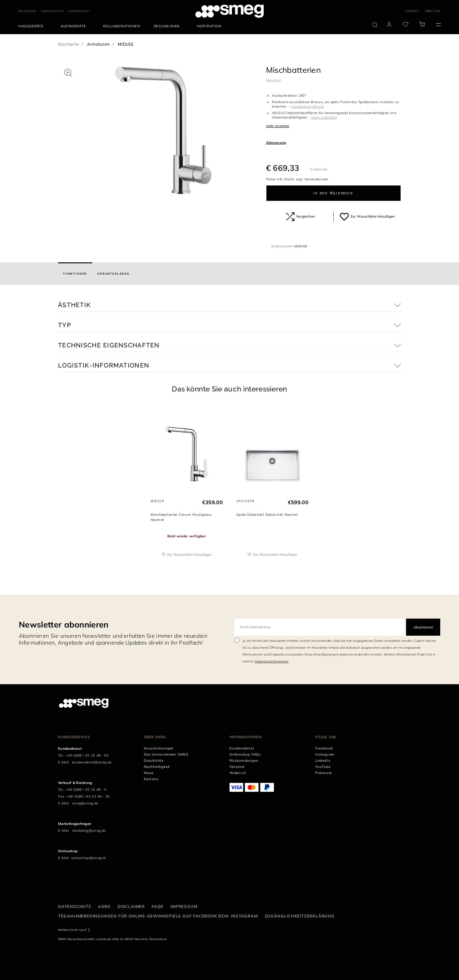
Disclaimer (131, 906)
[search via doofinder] (375, 25)
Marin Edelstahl (324, 117)
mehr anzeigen (278, 126)
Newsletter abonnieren (64, 624)
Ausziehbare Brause (308, 106)
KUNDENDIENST (79, 11)
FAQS (158, 906)
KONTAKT (412, 11)
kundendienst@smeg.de (92, 762)
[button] (68, 72)
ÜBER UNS (433, 11)
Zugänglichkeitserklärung (300, 916)
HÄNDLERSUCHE (52, 11)
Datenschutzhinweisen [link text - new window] (272, 661)
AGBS (104, 906)
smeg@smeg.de (85, 803)
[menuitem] (33, 26)
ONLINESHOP (27, 11)
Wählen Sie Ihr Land (72, 930)
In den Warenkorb (333, 193)
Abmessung (276, 143)
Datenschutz (75, 906)
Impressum (184, 906)
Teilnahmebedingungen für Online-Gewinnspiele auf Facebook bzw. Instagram (158, 916)
